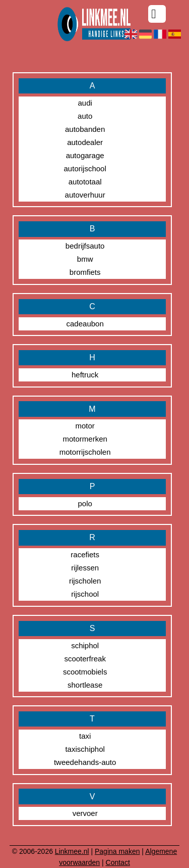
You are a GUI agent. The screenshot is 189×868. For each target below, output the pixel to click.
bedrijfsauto (85, 246)
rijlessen (85, 568)
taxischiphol (85, 749)
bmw (85, 259)
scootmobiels (85, 672)
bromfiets (85, 272)
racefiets (85, 554)
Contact (118, 862)
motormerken (85, 439)
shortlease (85, 685)
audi (85, 103)
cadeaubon (85, 324)
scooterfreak (85, 659)
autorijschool (85, 168)
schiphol (85, 645)
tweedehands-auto (85, 762)
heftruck (85, 375)
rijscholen (85, 581)
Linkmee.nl (72, 851)
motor (85, 426)
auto (85, 116)
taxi (85, 736)
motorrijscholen (85, 452)
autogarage (85, 155)
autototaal (85, 182)
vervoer (85, 813)
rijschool (85, 594)
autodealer (85, 142)
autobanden (85, 129)
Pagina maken (117, 851)
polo (85, 503)
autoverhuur (85, 195)
